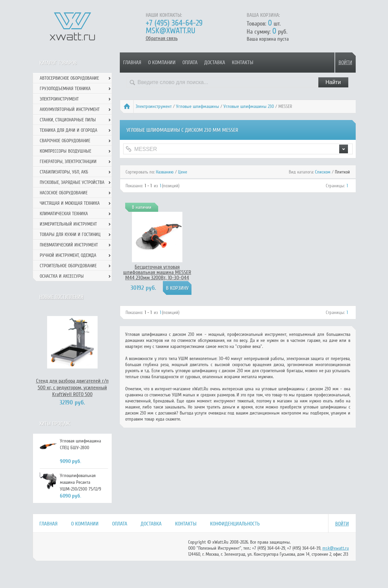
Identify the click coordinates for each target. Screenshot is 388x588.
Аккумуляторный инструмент (70, 109)
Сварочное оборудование (65, 141)
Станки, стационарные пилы (68, 120)
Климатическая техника (64, 214)
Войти (345, 63)
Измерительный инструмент (68, 224)
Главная (132, 63)
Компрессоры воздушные (65, 151)
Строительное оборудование (68, 266)
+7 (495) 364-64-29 (174, 23)
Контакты (243, 63)
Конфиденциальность (235, 524)
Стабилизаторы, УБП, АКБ (64, 172)
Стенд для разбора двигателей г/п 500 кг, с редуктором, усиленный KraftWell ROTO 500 (72, 388)
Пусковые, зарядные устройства (72, 182)
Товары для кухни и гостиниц (70, 234)
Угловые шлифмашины (198, 106)
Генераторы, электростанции (68, 162)
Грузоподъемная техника (65, 89)
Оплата (190, 63)
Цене (183, 172)
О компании (162, 63)
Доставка (215, 63)
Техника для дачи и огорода (68, 130)
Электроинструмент (154, 106)
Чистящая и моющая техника (70, 203)
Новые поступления (61, 297)
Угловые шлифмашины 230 (249, 106)
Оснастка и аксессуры (62, 276)
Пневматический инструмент (69, 245)
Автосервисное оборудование (69, 78)
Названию (165, 172)
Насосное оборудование (64, 193)
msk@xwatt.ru (170, 31)
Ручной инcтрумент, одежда (68, 255)
